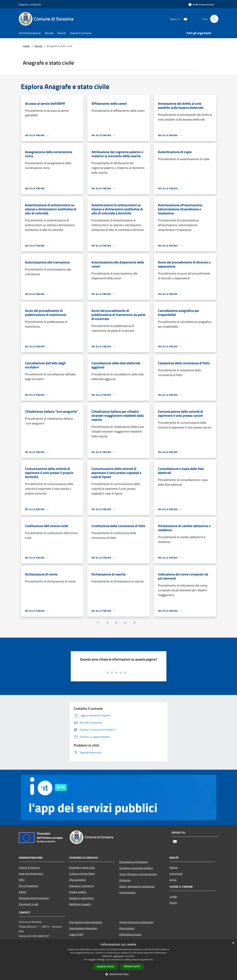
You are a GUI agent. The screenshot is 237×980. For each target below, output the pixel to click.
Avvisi (173, 880)
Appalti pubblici (78, 892)
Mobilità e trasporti (80, 904)
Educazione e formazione (134, 862)
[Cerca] (214, 19)
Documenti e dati (29, 904)
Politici (23, 892)
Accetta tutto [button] (105, 967)
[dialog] (118, 960)
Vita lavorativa (77, 880)
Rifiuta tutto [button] (132, 967)
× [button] (233, 943)
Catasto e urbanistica (81, 898)
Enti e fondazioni (29, 886)
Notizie (174, 867)
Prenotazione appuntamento (86, 922)
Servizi (39, 46)
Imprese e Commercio (81, 886)
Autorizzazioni (127, 892)
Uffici (22, 880)
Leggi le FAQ (76, 934)
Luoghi (173, 896)
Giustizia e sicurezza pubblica (136, 868)
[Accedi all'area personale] (201, 4)
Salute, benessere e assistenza (137, 886)
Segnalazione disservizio (83, 928)
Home (26, 46)
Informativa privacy (130, 934)
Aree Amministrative (31, 874)
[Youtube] (184, 19)
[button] (119, 974)
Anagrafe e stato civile (82, 867)
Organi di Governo (29, 867)
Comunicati (176, 874)
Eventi (173, 903)
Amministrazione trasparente (136, 922)
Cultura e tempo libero (82, 874)
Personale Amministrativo (34, 898)
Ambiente (125, 880)
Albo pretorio (127, 928)
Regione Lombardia (30, 4)
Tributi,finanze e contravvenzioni (138, 874)
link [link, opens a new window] (151, 960)
